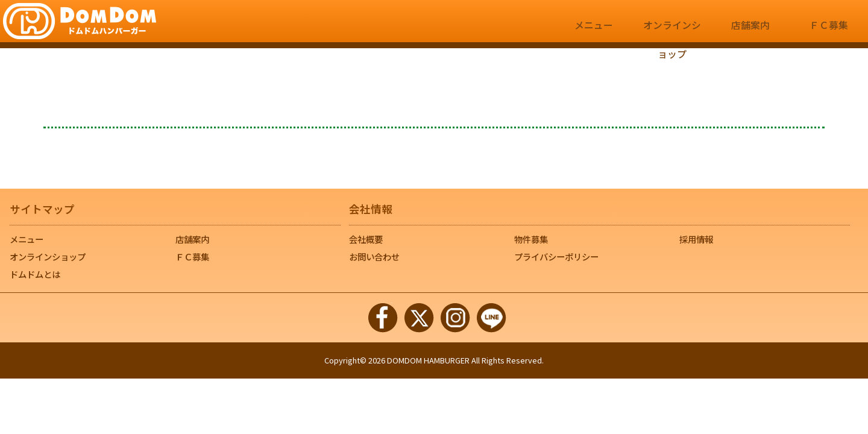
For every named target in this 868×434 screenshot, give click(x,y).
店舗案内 (750, 31)
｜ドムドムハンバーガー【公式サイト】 (80, 21)
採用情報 (696, 239)
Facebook (383, 318)
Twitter (419, 318)
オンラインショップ (672, 31)
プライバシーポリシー (556, 256)
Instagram (455, 318)
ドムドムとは (35, 274)
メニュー (594, 31)
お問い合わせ (374, 256)
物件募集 (531, 239)
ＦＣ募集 (829, 31)
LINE (491, 318)
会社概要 (366, 239)
